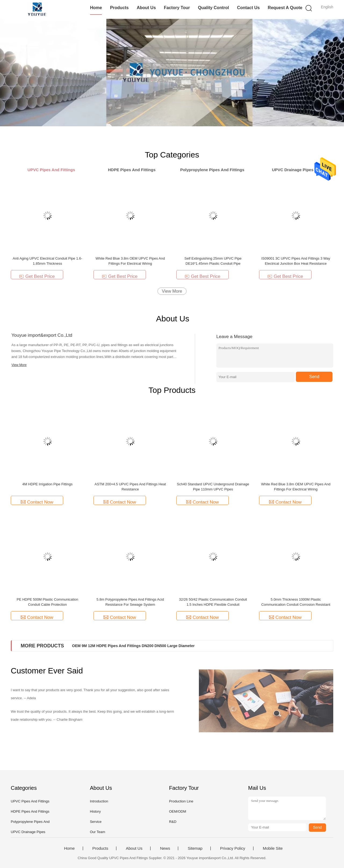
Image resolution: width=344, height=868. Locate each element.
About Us (146, 8)
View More (172, 291)
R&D (173, 822)
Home (96, 8)
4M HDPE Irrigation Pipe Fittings (47, 484)
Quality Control (213, 8)
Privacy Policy (233, 848)
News (165, 848)
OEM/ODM (178, 811)
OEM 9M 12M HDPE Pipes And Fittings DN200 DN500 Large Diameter (133, 646)
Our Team (97, 832)
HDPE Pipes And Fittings (30, 811)
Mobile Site (273, 848)
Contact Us (248, 8)
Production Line (181, 801)
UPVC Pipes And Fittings (30, 801)
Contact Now (37, 502)
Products (119, 8)
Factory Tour (177, 8)
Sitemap (195, 848)
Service (96, 822)
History (95, 811)
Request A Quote (285, 8)
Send (314, 377)
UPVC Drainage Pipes (28, 832)
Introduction (99, 801)
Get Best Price (37, 276)
